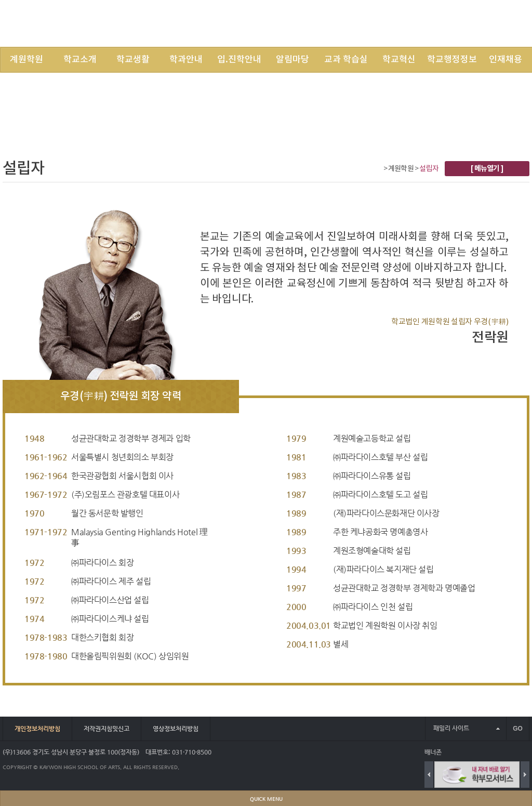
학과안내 (186, 60)
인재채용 (506, 60)
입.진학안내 (239, 60)
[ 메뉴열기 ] (487, 169)
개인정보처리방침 (37, 729)
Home (377, 170)
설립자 (429, 169)
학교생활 (133, 60)
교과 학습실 (346, 60)
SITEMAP (448, 23)
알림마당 (292, 60)
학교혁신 (399, 60)
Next (525, 775)
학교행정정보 (452, 60)
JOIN (417, 23)
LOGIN (390, 23)
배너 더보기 (527, 752)
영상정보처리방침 (176, 729)
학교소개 (80, 60)
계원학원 (26, 60)
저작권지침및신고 (107, 729)
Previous (429, 775)
